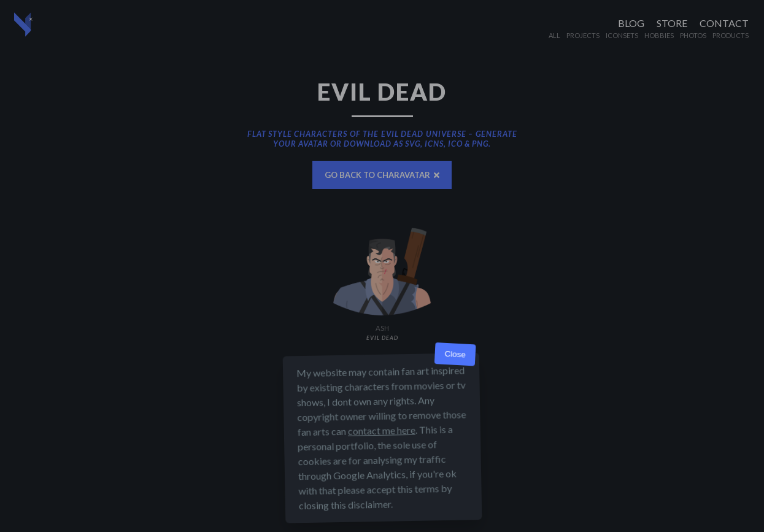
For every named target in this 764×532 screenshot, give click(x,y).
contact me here (381, 430)
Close (455, 354)
